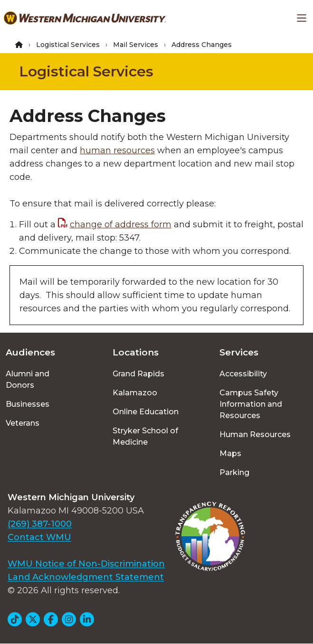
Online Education (146, 412)
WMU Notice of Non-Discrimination (86, 564)
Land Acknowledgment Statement (86, 577)
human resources (117, 150)
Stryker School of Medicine (145, 436)
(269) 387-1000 (40, 524)
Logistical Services (68, 45)
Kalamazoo (135, 393)
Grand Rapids (138, 374)
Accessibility (243, 374)
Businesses (28, 404)
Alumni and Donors (28, 379)
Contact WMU (39, 537)
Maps (230, 453)
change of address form (121, 224)
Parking (234, 472)
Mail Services (136, 45)
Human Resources (255, 434)
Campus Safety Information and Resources (251, 404)
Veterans (23, 423)
